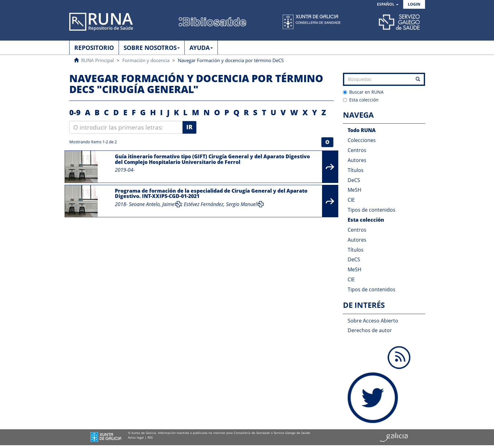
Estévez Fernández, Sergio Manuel (220, 204)
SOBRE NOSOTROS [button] (152, 48)
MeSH (355, 190)
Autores (357, 160)
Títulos (356, 170)
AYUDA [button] (201, 48)
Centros (357, 150)
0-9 (75, 112)
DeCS (354, 180)
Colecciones (362, 140)
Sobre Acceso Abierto (373, 321)
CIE (351, 200)
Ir (189, 127)
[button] (388, 5)
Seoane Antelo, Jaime (152, 204)
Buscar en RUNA (363, 92)
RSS (150, 437)
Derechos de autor (370, 330)
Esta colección (361, 100)
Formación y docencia (146, 60)
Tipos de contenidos (372, 210)
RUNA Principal (98, 60)
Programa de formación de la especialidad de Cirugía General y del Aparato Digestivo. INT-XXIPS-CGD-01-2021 (211, 194)
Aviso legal (136, 437)
